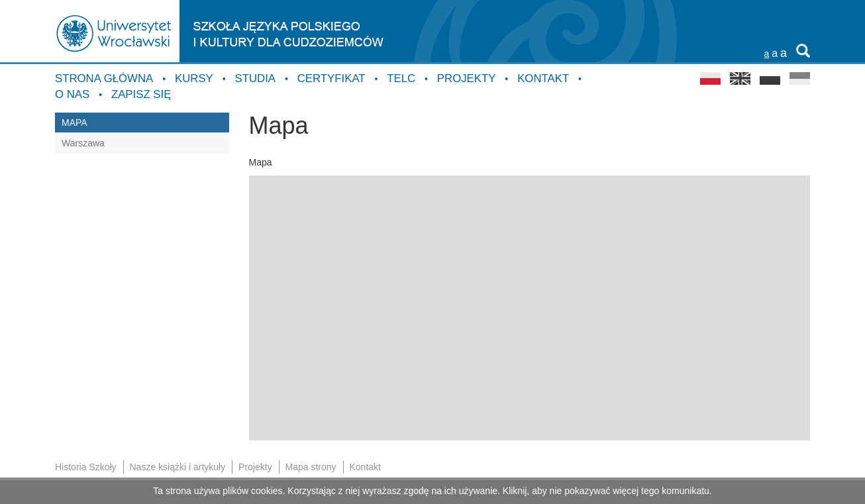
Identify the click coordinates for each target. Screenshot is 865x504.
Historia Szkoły (86, 467)
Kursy (194, 78)
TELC (401, 78)
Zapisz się (141, 94)
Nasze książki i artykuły (177, 467)
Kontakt (543, 78)
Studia (255, 78)
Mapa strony (311, 467)
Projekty (467, 78)
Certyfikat (331, 78)
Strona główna (104, 78)
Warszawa (83, 143)
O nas (72, 94)
